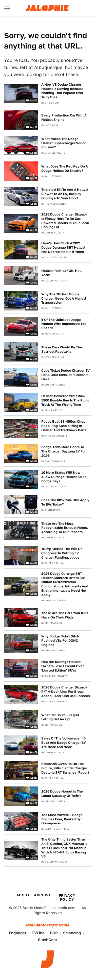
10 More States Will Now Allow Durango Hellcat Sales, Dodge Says (64, 477)
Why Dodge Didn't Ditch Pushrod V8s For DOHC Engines (60, 641)
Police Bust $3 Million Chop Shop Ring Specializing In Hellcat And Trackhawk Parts (64, 426)
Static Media (33, 908)
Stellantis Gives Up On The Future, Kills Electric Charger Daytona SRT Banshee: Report (65, 768)
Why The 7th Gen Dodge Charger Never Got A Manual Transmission (64, 298)
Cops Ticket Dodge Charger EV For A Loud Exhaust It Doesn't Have (65, 375)
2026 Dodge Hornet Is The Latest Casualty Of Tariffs (62, 794)
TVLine (38, 933)
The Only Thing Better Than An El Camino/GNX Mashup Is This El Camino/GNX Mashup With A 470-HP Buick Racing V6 (64, 848)
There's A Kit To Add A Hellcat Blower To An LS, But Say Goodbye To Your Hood (65, 194)
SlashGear (48, 940)
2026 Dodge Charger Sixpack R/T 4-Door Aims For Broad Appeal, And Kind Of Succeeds (66, 692)
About (23, 895)
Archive (43, 895)
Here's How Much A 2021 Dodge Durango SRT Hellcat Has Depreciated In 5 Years (63, 247)
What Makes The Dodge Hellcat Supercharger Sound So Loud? (64, 143)
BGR (54, 933)
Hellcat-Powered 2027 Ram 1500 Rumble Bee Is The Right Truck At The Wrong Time (65, 400)
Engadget (18, 933)
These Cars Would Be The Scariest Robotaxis (62, 349)
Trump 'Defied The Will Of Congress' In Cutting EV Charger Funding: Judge (62, 553)
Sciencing (72, 933)
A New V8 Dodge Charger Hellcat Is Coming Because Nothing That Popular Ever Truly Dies (62, 91)
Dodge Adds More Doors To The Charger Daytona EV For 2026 (64, 451)
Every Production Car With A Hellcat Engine (64, 117)
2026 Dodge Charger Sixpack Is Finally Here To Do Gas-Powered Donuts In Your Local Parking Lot (65, 221)
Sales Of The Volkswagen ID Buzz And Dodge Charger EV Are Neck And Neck (64, 743)
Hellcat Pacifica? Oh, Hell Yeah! (61, 273)
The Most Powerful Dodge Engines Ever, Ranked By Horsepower (62, 819)
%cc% (33, 100)
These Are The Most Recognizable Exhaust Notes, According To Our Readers (65, 528)
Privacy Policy (67, 897)
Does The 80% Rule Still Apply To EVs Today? (65, 502)
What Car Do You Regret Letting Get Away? (60, 717)
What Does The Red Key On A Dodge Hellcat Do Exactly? (65, 169)
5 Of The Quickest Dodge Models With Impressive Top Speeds (64, 324)
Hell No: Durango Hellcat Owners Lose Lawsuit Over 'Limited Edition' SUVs (63, 666)
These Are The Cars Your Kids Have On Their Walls (65, 615)
